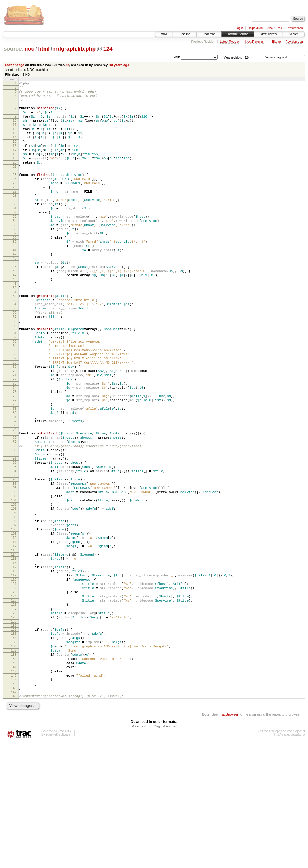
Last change (15, 65)
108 (14, 620)
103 (14, 596)
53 (15, 344)
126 (14, 711)
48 (15, 320)
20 (15, 179)
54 (15, 349)
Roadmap (209, 34)
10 (15, 128)
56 (15, 359)
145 (14, 807)
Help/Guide (255, 28)
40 (15, 279)
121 (14, 686)
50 (15, 330)
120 (14, 681)
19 (15, 173)
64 (15, 399)
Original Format (165, 852)
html (44, 49)
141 (14, 786)
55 (15, 354)
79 (15, 475)
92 (15, 540)
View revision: (233, 57)
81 (15, 485)
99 (15, 575)
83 (15, 495)
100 (14, 580)
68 (15, 419)
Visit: (177, 57)
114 (14, 650)
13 (15, 143)
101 (14, 585)
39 (15, 274)
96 (15, 560)
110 (14, 630)
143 (14, 797)
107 (14, 615)
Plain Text (139, 852)
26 (15, 208)
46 (15, 309)
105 (14, 606)
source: (13, 49)
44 (15, 299)
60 (15, 378)
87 (15, 514)
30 (15, 228)
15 (15, 153)
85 (15, 504)
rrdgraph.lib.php (74, 49)
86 (15, 509)
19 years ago (119, 65)
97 (15, 565)
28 (15, 218)
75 (15, 454)
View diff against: (285, 57)
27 (15, 213)
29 (15, 223)
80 (15, 480)
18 (15, 168)
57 (15, 364)
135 (14, 756)
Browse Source (238, 34)
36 (15, 259)
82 (15, 490)
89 (15, 524)
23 (15, 193)
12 (15, 138)
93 (15, 545)
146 (14, 812)
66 (15, 409)
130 (14, 732)
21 (15, 184)
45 (15, 304)
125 (14, 706)
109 (14, 625)
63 (15, 393)
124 (108, 49)
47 (15, 315)
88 (15, 519)
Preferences (295, 28)
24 (15, 198)
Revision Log (294, 42)
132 (14, 741)
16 (15, 158)
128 (14, 721)
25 (15, 203)
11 (15, 133)
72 (15, 439)
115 (14, 655)
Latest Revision (230, 42)
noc (29, 49)
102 (14, 591)
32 (15, 238)
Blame (276, 42)
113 (14, 645)
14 (15, 148)
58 (15, 369)
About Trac (275, 28)
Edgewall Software (58, 860)
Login (239, 28)
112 (14, 640)
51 (15, 335)
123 (14, 696)
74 (15, 449)
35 (15, 254)
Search (294, 34)
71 (15, 434)
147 (14, 817)
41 (15, 284)
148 (14, 821)
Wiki (164, 34)
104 (14, 601)
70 (15, 429)
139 (14, 776)
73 (15, 444)
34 (15, 248)
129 (14, 727)
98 (15, 570)
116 (14, 660)
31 (15, 233)
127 (14, 716)
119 (14, 676)
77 (15, 465)
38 (15, 269)
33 (15, 243)
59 (15, 374)
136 (14, 761)
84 (15, 500)
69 (15, 424)
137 (14, 766)
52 (15, 339)
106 (14, 610)
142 (14, 791)
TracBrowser (229, 840)
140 (14, 781)
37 (15, 264)
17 (15, 163)
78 (15, 470)
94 (15, 550)
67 (15, 414)
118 (14, 671)
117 (14, 666)
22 (15, 189)
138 (14, 771)
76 (15, 460)
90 (15, 530)
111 (14, 635)
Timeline (184, 34)
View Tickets (268, 34)
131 (14, 737)
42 (67, 65)
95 (15, 555)
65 (15, 404)
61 (15, 383)
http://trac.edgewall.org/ (289, 860)
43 (15, 294)
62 (15, 388)
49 (15, 325)
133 (14, 746)
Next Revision (255, 42)
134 (14, 751)
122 (14, 691)
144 (14, 802)
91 (15, 535)
